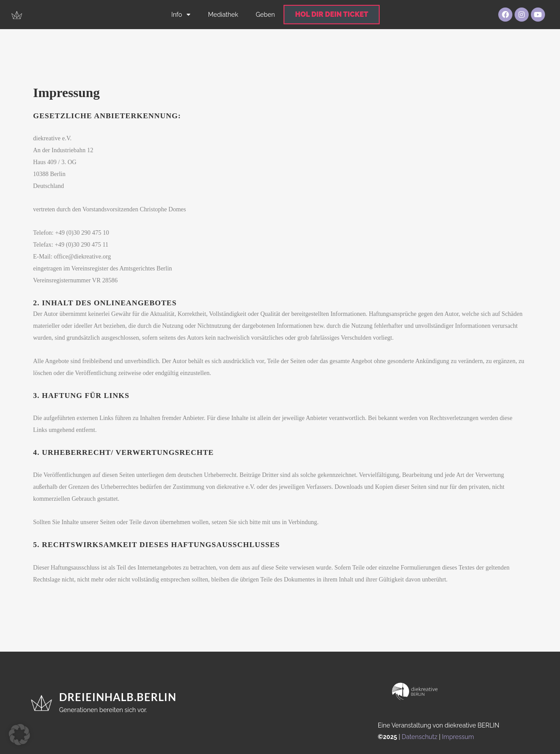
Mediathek (223, 15)
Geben (265, 15)
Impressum (458, 737)
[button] (19, 735)
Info (181, 15)
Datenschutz (420, 737)
